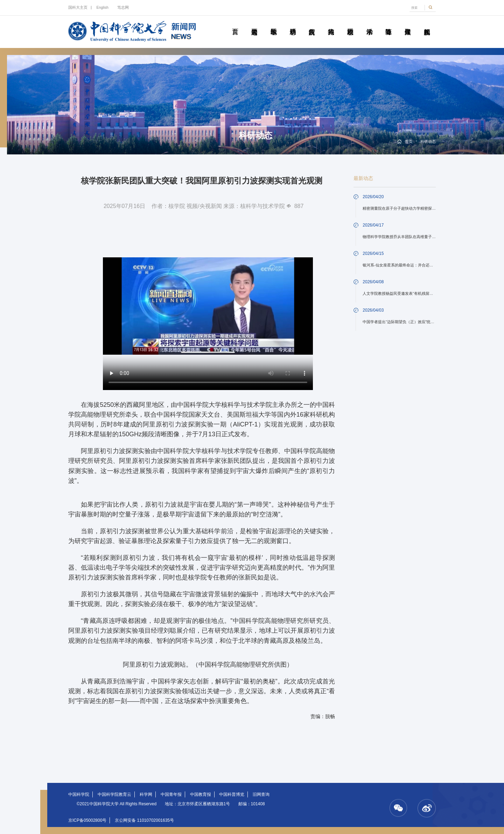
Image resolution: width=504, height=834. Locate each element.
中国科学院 (79, 794)
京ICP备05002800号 (87, 820)
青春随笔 (388, 24)
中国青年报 (171, 794)
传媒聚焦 (408, 24)
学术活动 (369, 24)
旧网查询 (261, 794)
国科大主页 (78, 7)
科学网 (146, 794)
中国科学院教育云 (114, 794)
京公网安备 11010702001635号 (144, 820)
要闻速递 (254, 24)
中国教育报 (201, 794)
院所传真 (312, 24)
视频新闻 (427, 24)
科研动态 (293, 24)
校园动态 (350, 24)
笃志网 (123, 7)
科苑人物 (331, 24)
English (102, 7)
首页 (235, 24)
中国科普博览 (232, 794)
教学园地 (274, 24)
